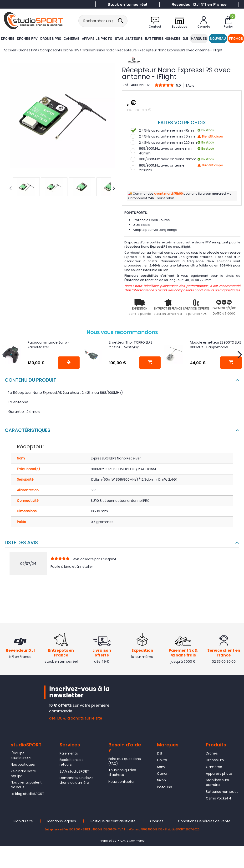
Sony (161, 768)
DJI (185, 38)
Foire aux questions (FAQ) (125, 762)
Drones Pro (51, 38)
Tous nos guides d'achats (122, 774)
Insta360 (165, 788)
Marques (199, 38)
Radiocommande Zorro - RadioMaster (48, 345)
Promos (236, 38)
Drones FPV (27, 38)
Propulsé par (109, 842)
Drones (7, 38)
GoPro (162, 761)
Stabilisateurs (129, 38)
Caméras (72, 38)
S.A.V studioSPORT (74, 773)
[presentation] (10, 188)
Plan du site (23, 822)
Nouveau (218, 38)
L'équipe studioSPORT (21, 757)
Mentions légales (62, 822)
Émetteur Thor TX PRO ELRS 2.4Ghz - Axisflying (131, 345)
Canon (163, 775)
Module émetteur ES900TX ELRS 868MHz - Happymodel (216, 345)
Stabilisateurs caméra (217, 784)
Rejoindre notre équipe (23, 775)
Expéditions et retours (71, 763)
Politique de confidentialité (113, 822)
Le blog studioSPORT (28, 795)
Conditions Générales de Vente (204, 822)
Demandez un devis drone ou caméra (76, 781)
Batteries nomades (162, 38)
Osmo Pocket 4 (219, 799)
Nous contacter (122, 783)
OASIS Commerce (132, 842)
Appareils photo (97, 38)
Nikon (161, 781)
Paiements (69, 755)
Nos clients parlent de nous (26, 786)
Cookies (157, 822)
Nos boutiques (23, 766)
